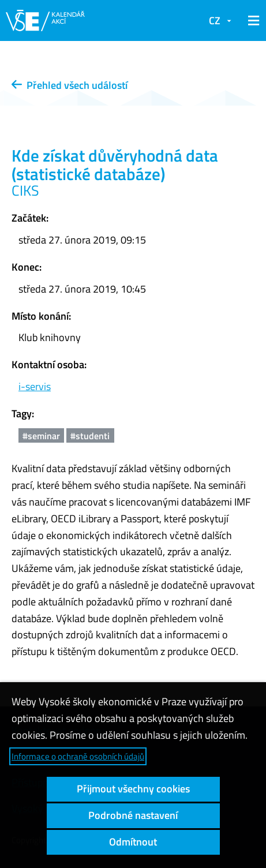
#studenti (90, 436)
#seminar (41, 436)
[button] (252, 21)
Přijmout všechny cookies (133, 789)
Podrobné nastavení (133, 815)
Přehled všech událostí (70, 85)
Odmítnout (133, 842)
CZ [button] (215, 20)
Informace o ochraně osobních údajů (78, 756)
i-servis (35, 386)
